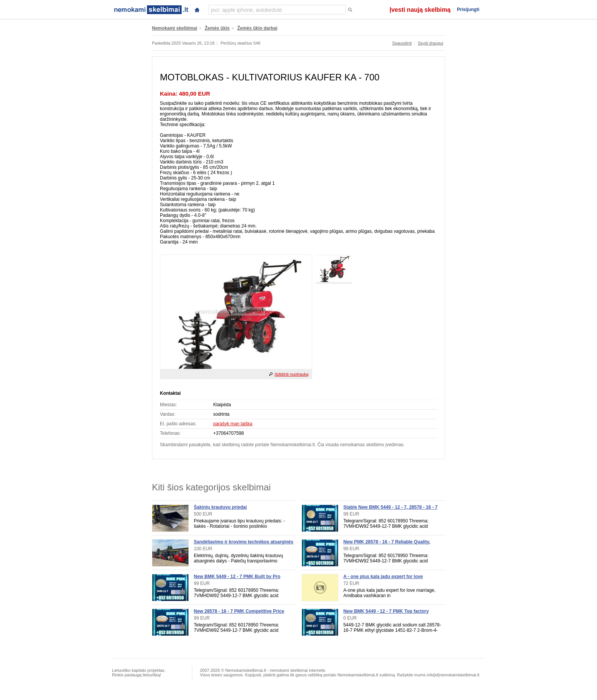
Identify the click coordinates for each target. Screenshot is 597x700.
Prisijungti (468, 10)
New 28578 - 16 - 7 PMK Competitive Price (239, 611)
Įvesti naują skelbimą (420, 10)
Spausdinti (402, 43)
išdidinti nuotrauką (291, 374)
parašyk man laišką (233, 424)
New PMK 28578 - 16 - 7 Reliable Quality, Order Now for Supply (387, 545)
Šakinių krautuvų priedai (220, 507)
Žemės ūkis (217, 28)
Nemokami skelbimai (175, 28)
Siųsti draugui (430, 43)
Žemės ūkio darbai (257, 28)
